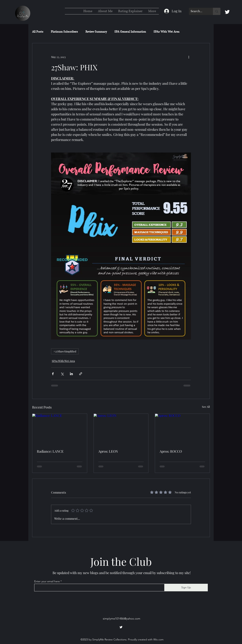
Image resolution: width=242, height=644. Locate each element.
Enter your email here (47, 581)
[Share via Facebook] (53, 374)
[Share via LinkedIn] (71, 374)
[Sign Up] (186, 588)
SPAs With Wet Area (166, 32)
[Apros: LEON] (121, 429)
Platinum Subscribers (64, 32)
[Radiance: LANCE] (60, 429)
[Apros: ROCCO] (182, 429)
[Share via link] (81, 374)
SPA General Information (130, 32)
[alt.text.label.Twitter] (227, 12)
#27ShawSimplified (65, 351)
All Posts (38, 32)
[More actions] (189, 57)
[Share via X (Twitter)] (62, 374)
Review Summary (96, 32)
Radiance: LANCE (50, 451)
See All (206, 407)
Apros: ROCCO (171, 451)
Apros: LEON (108, 451)
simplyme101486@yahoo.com (122, 619)
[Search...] (198, 11)
